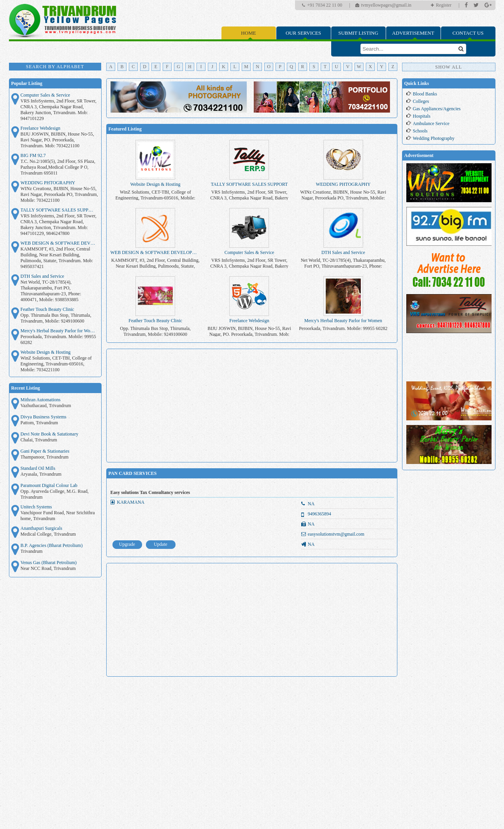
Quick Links (417, 83)
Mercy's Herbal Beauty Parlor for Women (59, 331)
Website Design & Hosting (46, 352)
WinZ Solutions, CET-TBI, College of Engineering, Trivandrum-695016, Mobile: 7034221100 (56, 364)
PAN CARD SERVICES (133, 473)
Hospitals (422, 116)
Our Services (303, 33)
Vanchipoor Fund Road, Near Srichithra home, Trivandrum (58, 516)
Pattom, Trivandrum (40, 423)
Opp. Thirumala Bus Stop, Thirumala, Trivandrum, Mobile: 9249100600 (56, 318)
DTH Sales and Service (42, 276)
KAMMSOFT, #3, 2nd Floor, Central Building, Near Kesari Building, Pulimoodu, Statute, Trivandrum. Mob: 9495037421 (57, 258)
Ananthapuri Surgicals (41, 528)
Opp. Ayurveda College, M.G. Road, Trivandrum (55, 494)
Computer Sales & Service (46, 95)
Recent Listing (26, 388)
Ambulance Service (431, 123)
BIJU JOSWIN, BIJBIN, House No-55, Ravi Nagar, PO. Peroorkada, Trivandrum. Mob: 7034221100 (57, 140)
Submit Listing (358, 33)
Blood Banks (425, 94)
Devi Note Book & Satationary (50, 434)
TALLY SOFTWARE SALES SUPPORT (59, 210)
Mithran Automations (41, 400)
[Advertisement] (252, 406)
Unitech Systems (36, 507)
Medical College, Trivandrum (48, 534)
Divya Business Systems (44, 417)
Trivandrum (32, 551)
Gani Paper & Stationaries (45, 451)
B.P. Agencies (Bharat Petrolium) (52, 545)
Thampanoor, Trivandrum (45, 457)
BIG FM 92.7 (33, 155)
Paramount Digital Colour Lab (49, 485)
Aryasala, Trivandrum (41, 474)
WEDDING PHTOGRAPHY (48, 183)
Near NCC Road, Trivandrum (48, 568)
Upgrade (127, 544)
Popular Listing (27, 83)
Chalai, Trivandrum (39, 440)
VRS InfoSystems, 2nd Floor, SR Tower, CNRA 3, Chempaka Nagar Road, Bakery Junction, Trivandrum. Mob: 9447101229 (59, 110)
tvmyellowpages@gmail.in (386, 5)
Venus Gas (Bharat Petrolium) (49, 563)
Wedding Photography (434, 138)
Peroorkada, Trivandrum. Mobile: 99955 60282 (58, 340)
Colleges (421, 101)
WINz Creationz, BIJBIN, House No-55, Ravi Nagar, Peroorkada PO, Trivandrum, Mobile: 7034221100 (59, 194)
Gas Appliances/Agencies (437, 109)
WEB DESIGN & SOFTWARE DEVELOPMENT (59, 243)
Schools (420, 131)
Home (248, 33)
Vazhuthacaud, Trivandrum (46, 406)
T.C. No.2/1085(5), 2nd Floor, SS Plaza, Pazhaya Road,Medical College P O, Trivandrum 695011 (58, 167)
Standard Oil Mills (38, 468)
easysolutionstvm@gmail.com (336, 534)
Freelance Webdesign (40, 128)
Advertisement (413, 33)
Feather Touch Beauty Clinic (47, 309)
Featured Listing (125, 129)
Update (161, 544)
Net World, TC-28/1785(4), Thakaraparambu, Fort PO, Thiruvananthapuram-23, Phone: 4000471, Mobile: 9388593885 (51, 291)
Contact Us (468, 33)
